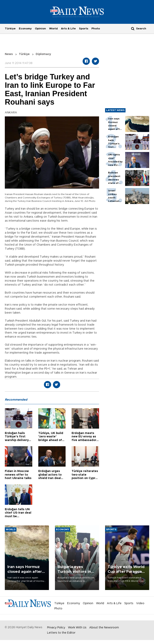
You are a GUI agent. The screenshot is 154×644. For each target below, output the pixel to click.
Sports (84, 29)
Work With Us (77, 628)
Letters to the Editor (61, 633)
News (9, 54)
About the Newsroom (104, 628)
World (53, 29)
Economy (25, 29)
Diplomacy (43, 54)
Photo (96, 29)
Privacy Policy (56, 628)
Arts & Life (68, 29)
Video (140, 603)
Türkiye (10, 29)
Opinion (40, 29)
